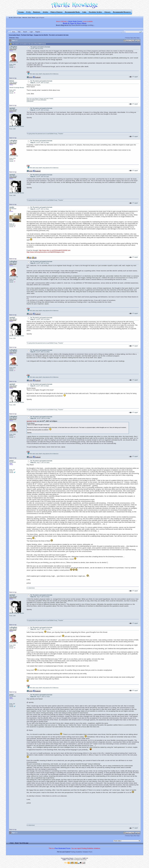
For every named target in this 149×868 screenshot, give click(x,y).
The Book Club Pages (27, 35)
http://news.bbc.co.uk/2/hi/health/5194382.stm (55, 250)
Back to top (13, 78)
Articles (45, 12)
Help (19, 32)
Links (84, 12)
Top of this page (24, 843)
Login (37, 18)
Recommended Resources (122, 12)
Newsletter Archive (95, 12)
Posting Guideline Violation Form (81, 852)
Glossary (108, 12)
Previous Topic (129, 38)
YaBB (64, 860)
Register (42, 18)
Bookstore (37, 12)
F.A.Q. (28, 12)
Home (14, 32)
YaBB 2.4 (85, 858)
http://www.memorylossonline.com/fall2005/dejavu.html (46, 252)
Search (25, 32)
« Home (12, 843)
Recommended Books (72, 12)
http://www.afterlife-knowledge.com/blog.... (82, 25)
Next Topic (137, 38)
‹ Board (16, 843)
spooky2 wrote (32, 421)
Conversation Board (14, 35)
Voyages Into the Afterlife (41, 35)
